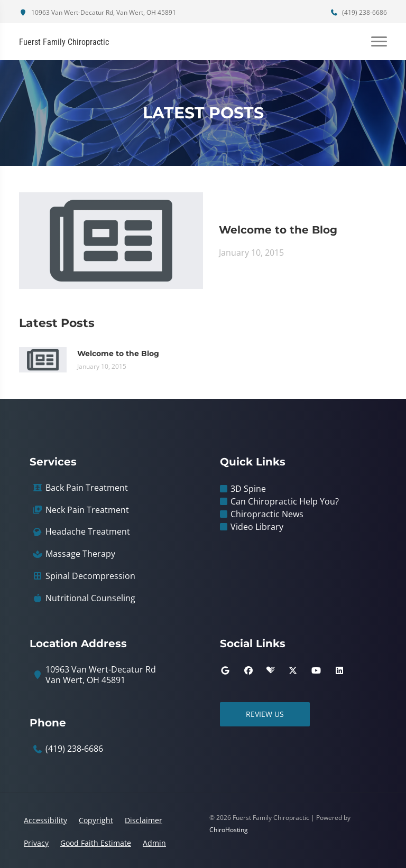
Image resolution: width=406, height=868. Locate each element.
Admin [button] (154, 843)
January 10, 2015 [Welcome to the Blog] (251, 253)
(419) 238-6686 (358, 12)
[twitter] (293, 670)
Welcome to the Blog (278, 230)
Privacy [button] (36, 843)
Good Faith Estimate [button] (96, 843)
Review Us (265, 714)
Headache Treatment (88, 532)
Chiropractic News (267, 514)
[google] (225, 670)
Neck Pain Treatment (87, 510)
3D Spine (248, 489)
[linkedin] (339, 670)
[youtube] (316, 670)
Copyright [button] (96, 820)
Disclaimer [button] (144, 820)
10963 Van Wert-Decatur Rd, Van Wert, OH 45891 (98, 12)
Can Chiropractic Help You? (285, 501)
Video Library (257, 527)
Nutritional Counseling (90, 598)
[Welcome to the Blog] (111, 240)
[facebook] (248, 670)
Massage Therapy (80, 554)
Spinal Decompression (90, 576)
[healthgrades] (271, 670)
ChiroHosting (229, 830)
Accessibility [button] (45, 820)
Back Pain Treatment (87, 488)
